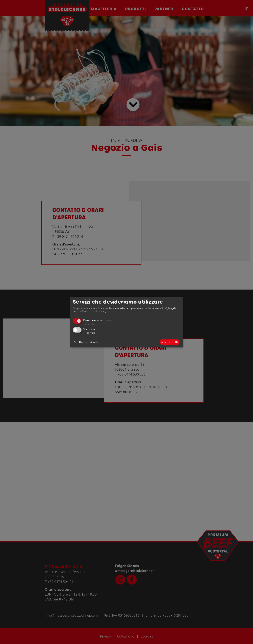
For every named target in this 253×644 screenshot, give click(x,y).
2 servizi (88, 324)
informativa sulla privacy (93, 311)
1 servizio (89, 333)
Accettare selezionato (86, 342)
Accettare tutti (170, 342)
